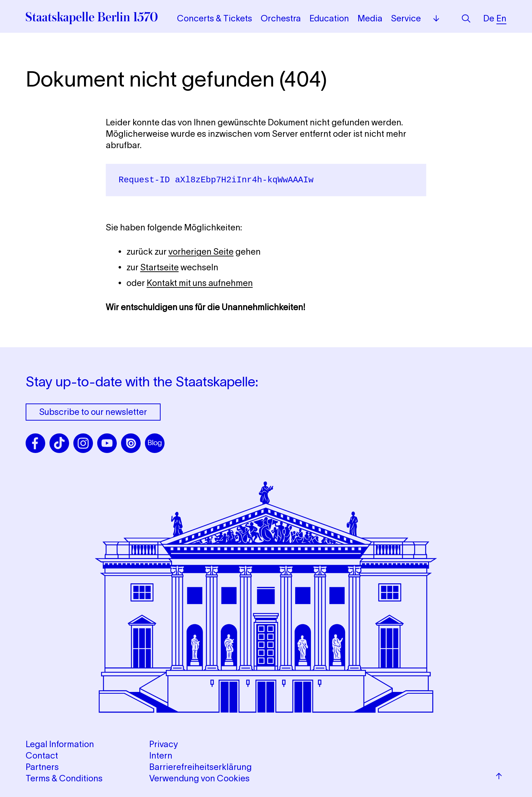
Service (406, 18)
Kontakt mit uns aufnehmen (200, 283)
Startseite (160, 267)
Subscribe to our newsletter (93, 412)
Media (370, 18)
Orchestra (281, 18)
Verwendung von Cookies (199, 778)
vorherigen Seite (201, 252)
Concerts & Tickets (215, 18)
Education (329, 18)
